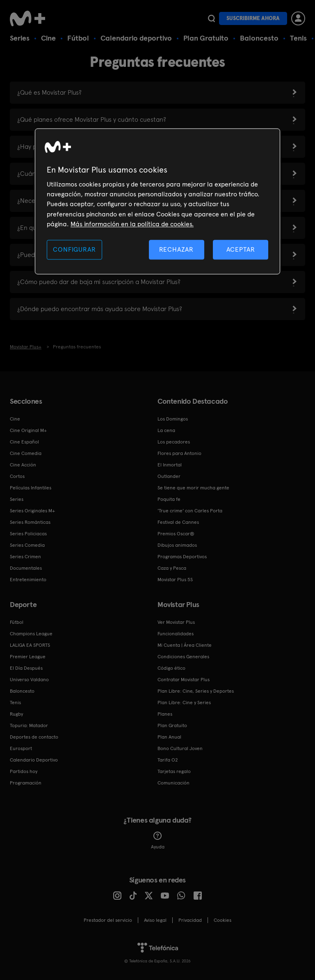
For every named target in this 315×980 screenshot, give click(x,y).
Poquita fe (169, 499)
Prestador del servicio (108, 920)
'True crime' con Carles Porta (190, 511)
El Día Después (26, 668)
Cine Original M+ (28, 430)
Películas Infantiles (31, 488)
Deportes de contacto (34, 737)
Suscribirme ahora (253, 18)
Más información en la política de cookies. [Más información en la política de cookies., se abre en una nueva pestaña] (132, 224)
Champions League (31, 634)
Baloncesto (259, 38)
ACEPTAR (241, 249)
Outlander (169, 476)
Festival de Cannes (178, 522)
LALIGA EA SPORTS (30, 645)
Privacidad (190, 920)
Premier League (28, 657)
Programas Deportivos (182, 557)
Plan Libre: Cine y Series (184, 703)
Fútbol (78, 38)
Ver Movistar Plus (176, 622)
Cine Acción (23, 465)
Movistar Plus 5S (175, 580)
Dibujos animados (177, 545)
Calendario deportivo (136, 38)
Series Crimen (25, 557)
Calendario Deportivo (34, 760)
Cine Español (24, 442)
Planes (165, 714)
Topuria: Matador (29, 725)
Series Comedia (27, 545)
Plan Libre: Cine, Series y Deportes (196, 691)
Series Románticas (30, 522)
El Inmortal (170, 465)
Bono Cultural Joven (180, 748)
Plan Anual (169, 737)
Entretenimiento (28, 580)
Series (20, 38)
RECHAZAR (176, 249)
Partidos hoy (24, 771)
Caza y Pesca (172, 568)
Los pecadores (174, 442)
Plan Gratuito (206, 38)
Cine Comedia (26, 453)
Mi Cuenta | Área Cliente (185, 645)
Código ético (171, 668)
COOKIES (223, 920)
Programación (26, 783)
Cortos (17, 476)
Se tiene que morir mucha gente (193, 488)
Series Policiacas (28, 534)
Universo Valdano (29, 680)
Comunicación (173, 783)
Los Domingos (173, 419)
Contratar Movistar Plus (184, 680)
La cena (166, 430)
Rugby (16, 714)
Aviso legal (155, 920)
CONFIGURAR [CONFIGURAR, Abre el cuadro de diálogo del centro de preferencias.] (74, 249)
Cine (48, 38)
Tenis (298, 38)
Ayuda (158, 841)
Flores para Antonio (179, 453)
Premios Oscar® (176, 534)
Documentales (26, 568)
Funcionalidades (176, 634)
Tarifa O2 (168, 760)
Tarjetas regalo (174, 771)
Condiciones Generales (183, 657)
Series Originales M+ (32, 511)
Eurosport (21, 748)
